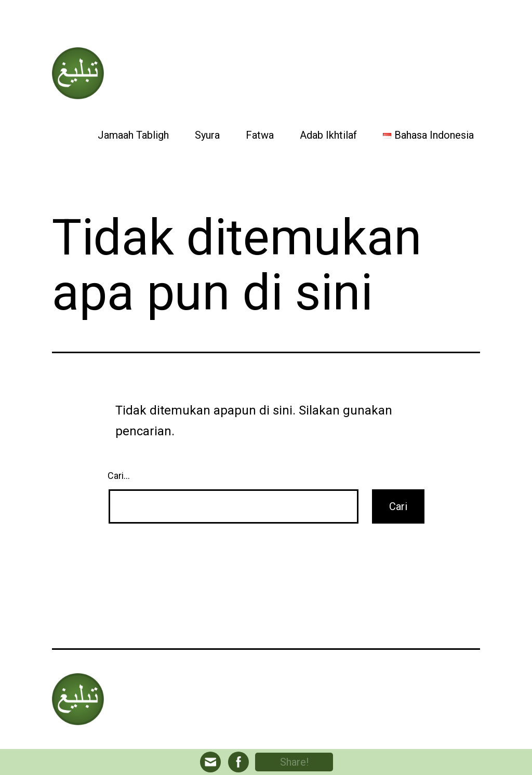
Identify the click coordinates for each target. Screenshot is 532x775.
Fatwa (260, 135)
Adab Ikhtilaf (328, 135)
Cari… (119, 476)
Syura (207, 135)
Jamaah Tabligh (133, 135)
